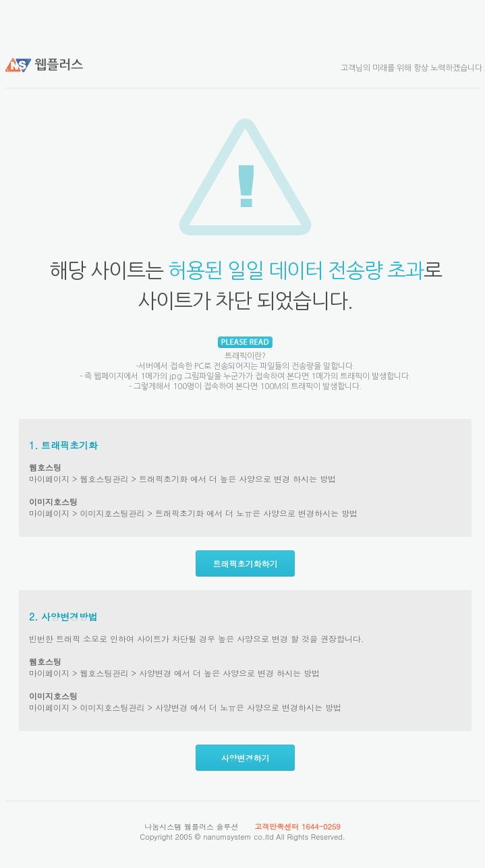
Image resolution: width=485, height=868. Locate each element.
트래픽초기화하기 (246, 563)
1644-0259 (321, 827)
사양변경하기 (246, 758)
